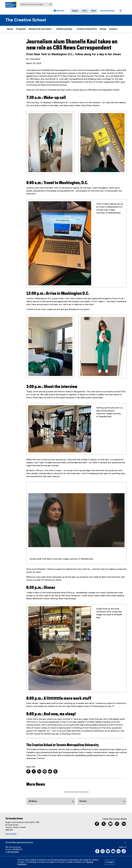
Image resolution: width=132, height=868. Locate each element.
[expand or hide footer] (125, 843)
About (10, 29)
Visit (85, 11)
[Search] (50, 5)
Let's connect (11, 834)
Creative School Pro (87, 29)
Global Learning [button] (65, 29)
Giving (103, 29)
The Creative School (26, 20)
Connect (113, 29)
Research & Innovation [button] (41, 29)
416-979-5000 (13, 852)
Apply (75, 11)
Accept (110, 862)
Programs (21, 29)
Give (94, 11)
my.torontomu (107, 11)
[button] (60, 11)
